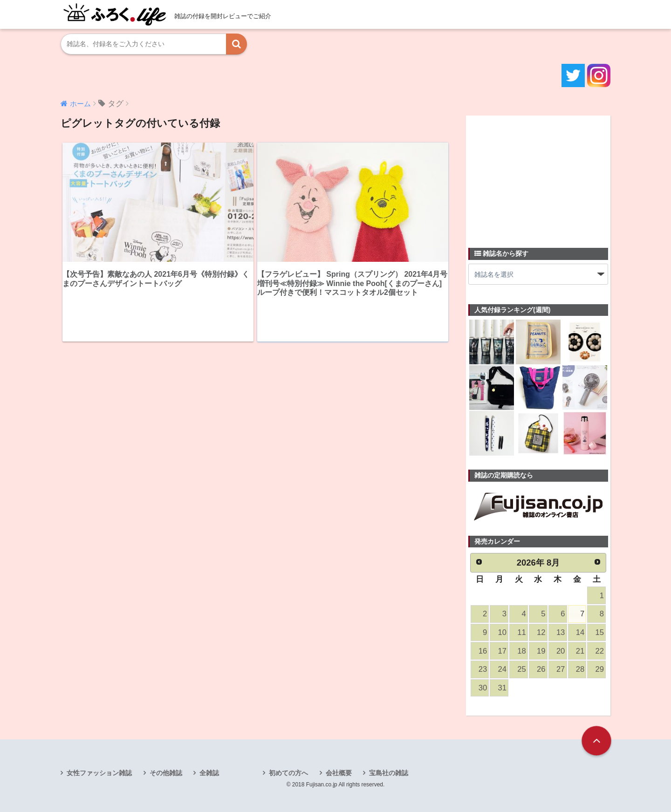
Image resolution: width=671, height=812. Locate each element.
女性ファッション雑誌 (99, 773)
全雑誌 (209, 773)
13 (561, 632)
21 (580, 651)
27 (561, 669)
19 (541, 651)
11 (521, 632)
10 (502, 632)
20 (561, 651)
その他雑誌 (166, 773)
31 (502, 688)
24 (502, 669)
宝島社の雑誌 (389, 773)
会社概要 (339, 773)
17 (502, 651)
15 (600, 632)
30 (483, 688)
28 (580, 669)
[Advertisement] (538, 176)
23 (483, 669)
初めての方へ (288, 773)
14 (580, 632)
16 (483, 651)
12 (541, 632)
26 (541, 669)
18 (521, 651)
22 (600, 651)
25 (521, 669)
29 (600, 669)
